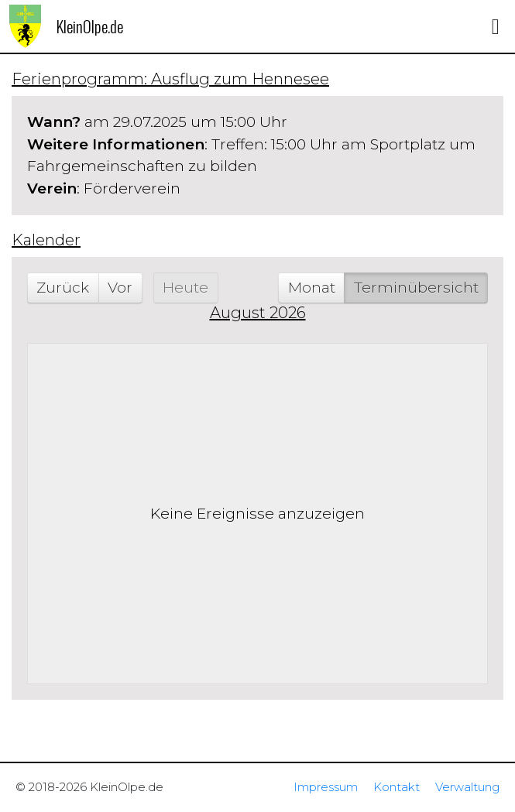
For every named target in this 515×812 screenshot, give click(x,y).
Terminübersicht (416, 288)
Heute (185, 288)
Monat (312, 288)
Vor (120, 288)
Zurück (63, 288)
